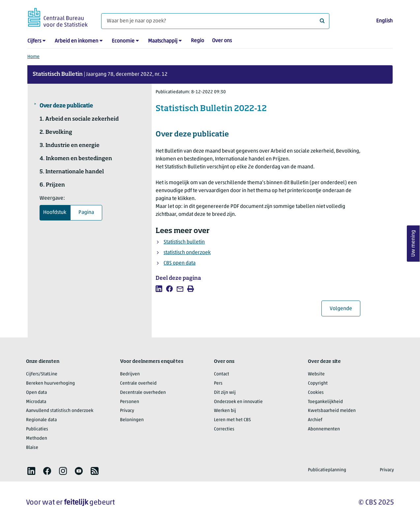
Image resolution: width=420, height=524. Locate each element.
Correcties (224, 429)
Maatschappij (163, 41)
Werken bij (225, 411)
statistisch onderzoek (187, 253)
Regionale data (41, 420)
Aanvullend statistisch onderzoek (60, 411)
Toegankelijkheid (325, 402)
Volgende (345, 309)
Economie (123, 41)
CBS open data (180, 263)
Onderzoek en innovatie (238, 402)
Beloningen (132, 420)
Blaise (32, 448)
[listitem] (159, 289)
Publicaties (37, 429)
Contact (222, 374)
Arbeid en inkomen (76, 41)
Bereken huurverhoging (50, 383)
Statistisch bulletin (184, 242)
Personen (130, 402)
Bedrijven (130, 374)
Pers (218, 383)
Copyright (318, 383)
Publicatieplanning (327, 470)
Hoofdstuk (55, 213)
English (384, 21)
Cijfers (34, 41)
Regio (197, 41)
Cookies (316, 393)
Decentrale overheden (143, 393)
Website (316, 374)
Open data (36, 393)
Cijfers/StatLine (42, 374)
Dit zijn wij (225, 393)
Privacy (127, 411)
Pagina (86, 213)
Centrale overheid (138, 383)
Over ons (222, 41)
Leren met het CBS (232, 420)
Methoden (37, 438)
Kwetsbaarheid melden (332, 411)
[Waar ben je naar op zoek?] (215, 21)
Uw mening (413, 244)
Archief (315, 420)
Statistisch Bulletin (58, 74)
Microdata (36, 402)
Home (33, 57)
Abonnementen (324, 429)
